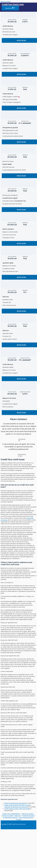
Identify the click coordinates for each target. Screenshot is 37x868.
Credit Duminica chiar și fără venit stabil (17, 809)
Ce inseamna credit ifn (10, 818)
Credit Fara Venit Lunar (13, 4)
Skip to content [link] (6, 2)
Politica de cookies (27, 814)
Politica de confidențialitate (11, 814)
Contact (19, 819)
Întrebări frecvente (28, 816)
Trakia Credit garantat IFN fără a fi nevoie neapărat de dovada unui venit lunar (17, 806)
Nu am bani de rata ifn (26, 818)
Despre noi (18, 816)
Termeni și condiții (7, 816)
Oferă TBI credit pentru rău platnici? (16, 803)
